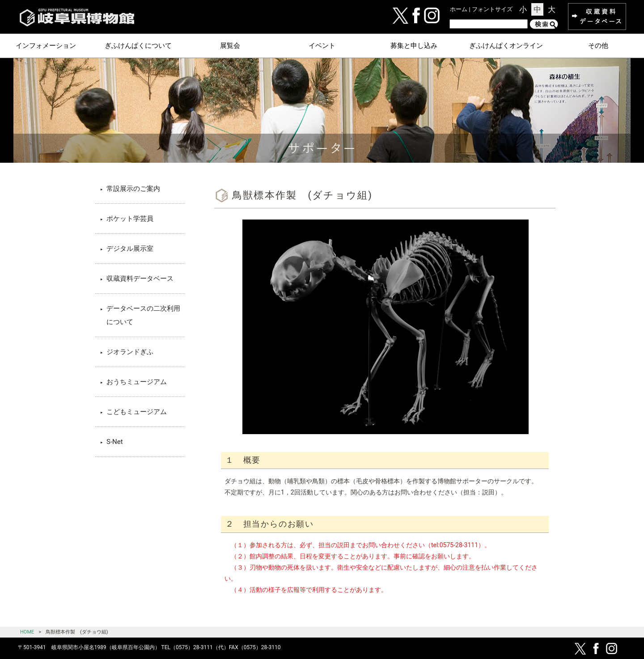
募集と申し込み (414, 46)
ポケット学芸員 (130, 219)
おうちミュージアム (137, 382)
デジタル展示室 (130, 249)
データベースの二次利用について (143, 315)
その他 (598, 46)
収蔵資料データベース (140, 279)
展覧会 (230, 46)
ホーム (459, 9)
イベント (322, 46)
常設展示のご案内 (133, 189)
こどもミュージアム (137, 412)
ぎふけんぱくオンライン (506, 46)
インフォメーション (46, 46)
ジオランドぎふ (130, 352)
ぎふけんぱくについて (138, 46)
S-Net (115, 442)
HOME (27, 632)
